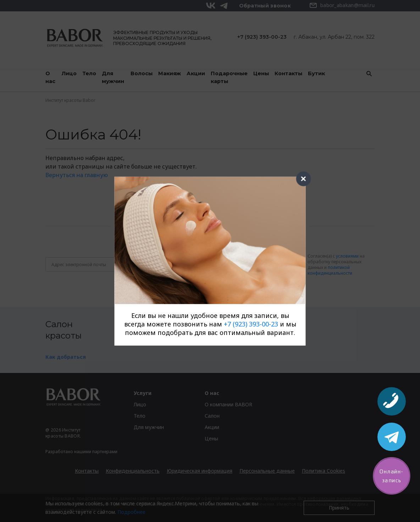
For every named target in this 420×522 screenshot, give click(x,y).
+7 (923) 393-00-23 (251, 324)
